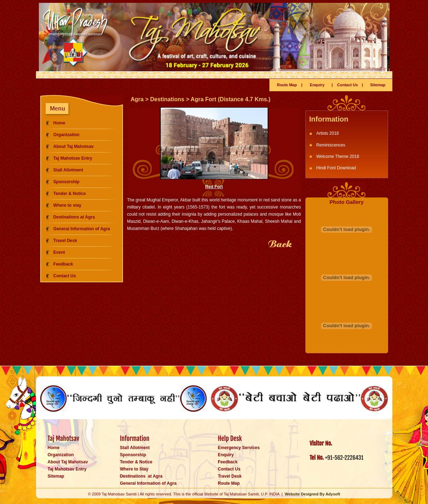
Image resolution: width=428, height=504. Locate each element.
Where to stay (68, 205)
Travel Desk (65, 241)
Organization (66, 135)
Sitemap (378, 85)
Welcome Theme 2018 (337, 156)
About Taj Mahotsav (74, 146)
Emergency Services (239, 448)
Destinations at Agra (74, 217)
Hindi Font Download (336, 168)
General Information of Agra (82, 229)
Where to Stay (134, 469)
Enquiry (317, 85)
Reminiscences (331, 145)
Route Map (287, 85)
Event (59, 252)
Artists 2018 (327, 133)
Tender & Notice (70, 194)
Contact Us (347, 85)
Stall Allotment (68, 170)
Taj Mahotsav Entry (73, 158)
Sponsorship (66, 182)
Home (59, 123)
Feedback (63, 264)
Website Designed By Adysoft (312, 494)
